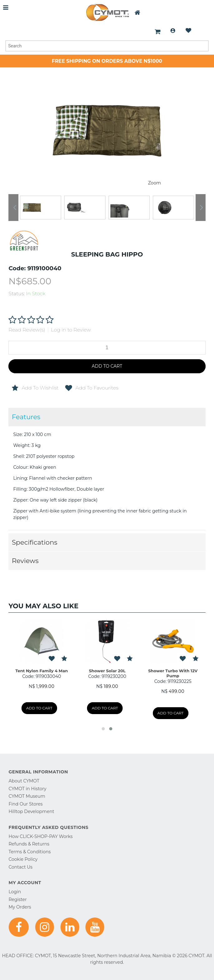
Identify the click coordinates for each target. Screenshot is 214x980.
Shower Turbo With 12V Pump (173, 673)
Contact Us (20, 867)
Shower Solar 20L (107, 671)
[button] (103, 729)
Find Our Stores (25, 804)
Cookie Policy (23, 859)
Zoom (154, 183)
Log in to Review (71, 330)
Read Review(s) (27, 330)
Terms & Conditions (29, 852)
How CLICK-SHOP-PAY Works (40, 836)
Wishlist (188, 31)
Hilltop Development (31, 811)
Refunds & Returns (29, 844)
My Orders (20, 907)
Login (173, 31)
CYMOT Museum (27, 796)
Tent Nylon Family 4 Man (41, 671)
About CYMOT (24, 781)
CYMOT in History (27, 789)
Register (17, 899)
